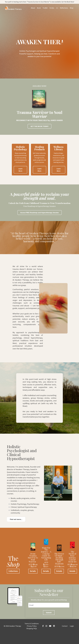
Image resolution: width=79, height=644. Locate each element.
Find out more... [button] (16, 530)
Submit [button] (49, 624)
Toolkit (45, 11)
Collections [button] (13, 582)
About (33, 11)
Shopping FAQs (32, 640)
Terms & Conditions (32, 635)
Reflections (64, 11)
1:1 (57, 11)
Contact (65, 637)
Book (39, 11)
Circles (52, 11)
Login (72, 637)
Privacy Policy (32, 637)
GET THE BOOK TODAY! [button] (39, 127)
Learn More (20, 171)
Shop (72, 11)
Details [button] (33, 582)
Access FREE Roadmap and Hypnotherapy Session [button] (40, 214)
